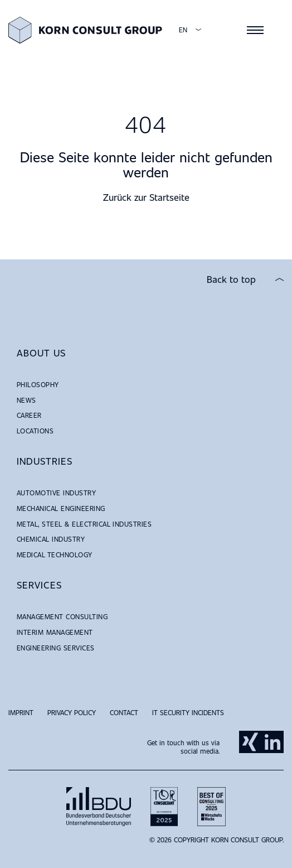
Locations (35, 431)
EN (183, 30)
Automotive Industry (56, 493)
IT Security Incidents (188, 712)
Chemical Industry (51, 539)
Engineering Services (56, 648)
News (26, 400)
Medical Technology (55, 554)
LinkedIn (272, 742)
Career (29, 415)
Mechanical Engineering (61, 508)
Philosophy (38, 384)
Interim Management (55, 632)
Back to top (231, 279)
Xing (250, 742)
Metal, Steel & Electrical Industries (84, 524)
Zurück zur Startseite (146, 197)
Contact (124, 712)
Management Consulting (62, 616)
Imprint (21, 712)
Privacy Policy (72, 712)
